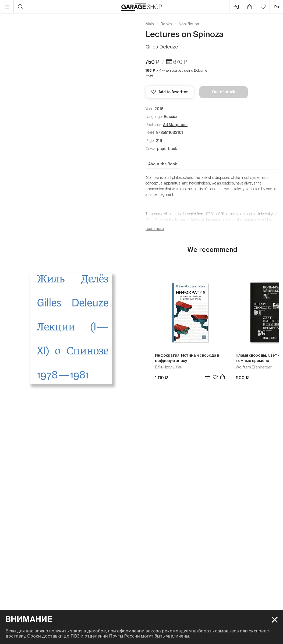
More (149, 75)
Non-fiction (189, 24)
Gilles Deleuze (162, 47)
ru (277, 7)
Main (150, 24)
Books (166, 24)
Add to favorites (170, 92)
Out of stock (224, 92)
